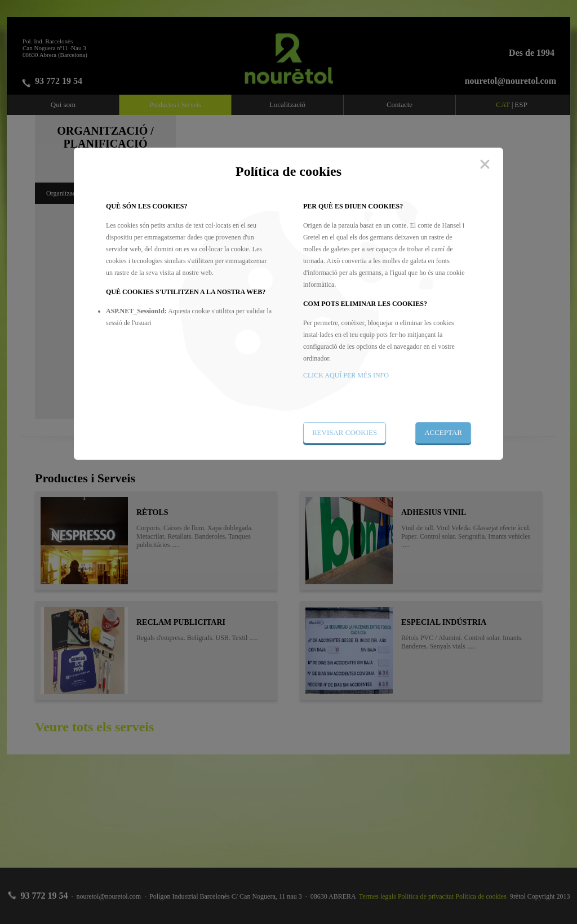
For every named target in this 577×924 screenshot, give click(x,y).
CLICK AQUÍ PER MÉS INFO (346, 375)
